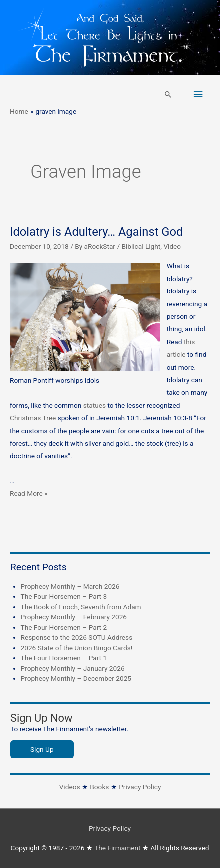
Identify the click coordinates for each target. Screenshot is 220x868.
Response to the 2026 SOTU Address (77, 637)
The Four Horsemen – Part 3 (64, 596)
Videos (70, 787)
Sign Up (42, 749)
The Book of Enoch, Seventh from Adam (81, 607)
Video (172, 246)
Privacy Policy (140, 787)
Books (99, 787)
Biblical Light (141, 246)
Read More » (29, 493)
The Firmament (118, 848)
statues (95, 405)
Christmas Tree (33, 418)
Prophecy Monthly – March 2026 (70, 586)
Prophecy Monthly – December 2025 (76, 678)
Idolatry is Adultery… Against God (96, 232)
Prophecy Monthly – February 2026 (74, 617)
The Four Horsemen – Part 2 (64, 627)
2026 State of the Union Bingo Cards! (77, 648)
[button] (168, 94)
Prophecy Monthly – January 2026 (73, 668)
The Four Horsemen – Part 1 (64, 658)
